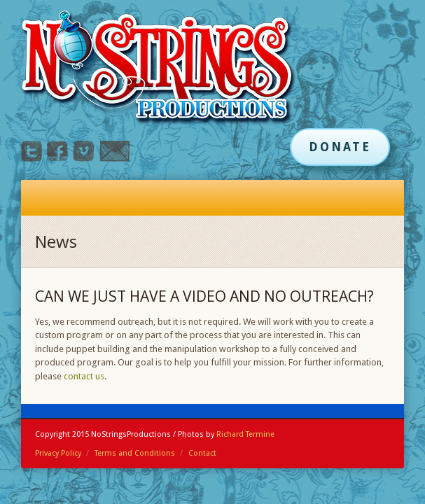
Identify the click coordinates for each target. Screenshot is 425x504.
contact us (84, 376)
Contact (202, 453)
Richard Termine (245, 434)
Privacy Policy (58, 453)
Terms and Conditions (135, 453)
